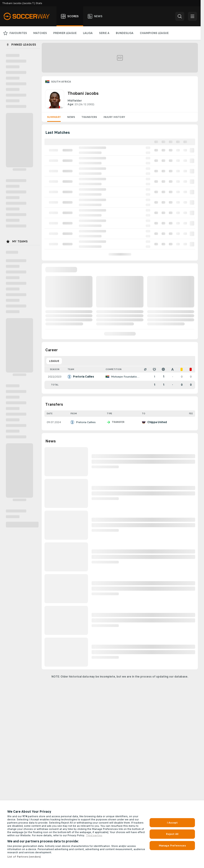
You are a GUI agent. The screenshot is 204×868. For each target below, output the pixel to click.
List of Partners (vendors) (24, 857)
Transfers (89, 117)
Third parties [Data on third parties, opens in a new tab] (94, 835)
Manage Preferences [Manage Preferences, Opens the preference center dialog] (172, 846)
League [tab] (54, 361)
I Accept (172, 823)
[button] (180, 16)
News (71, 117)
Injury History (114, 117)
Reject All (172, 834)
